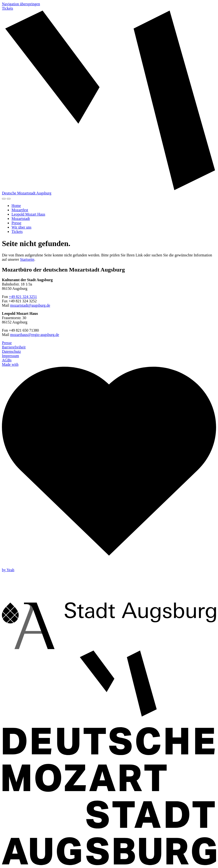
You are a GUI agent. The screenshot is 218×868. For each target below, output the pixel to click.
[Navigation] (9, 199)
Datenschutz (11, 351)
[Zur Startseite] (109, 103)
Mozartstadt (21, 219)
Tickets (8, 8)
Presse (16, 223)
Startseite (27, 259)
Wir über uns (21, 227)
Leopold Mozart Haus (28, 214)
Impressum (10, 356)
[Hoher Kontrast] (4, 199)
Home (16, 206)
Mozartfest (20, 210)
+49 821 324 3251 (23, 297)
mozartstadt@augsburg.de (30, 305)
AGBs (7, 360)
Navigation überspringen (21, 4)
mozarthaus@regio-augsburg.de (35, 335)
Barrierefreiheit (14, 347)
